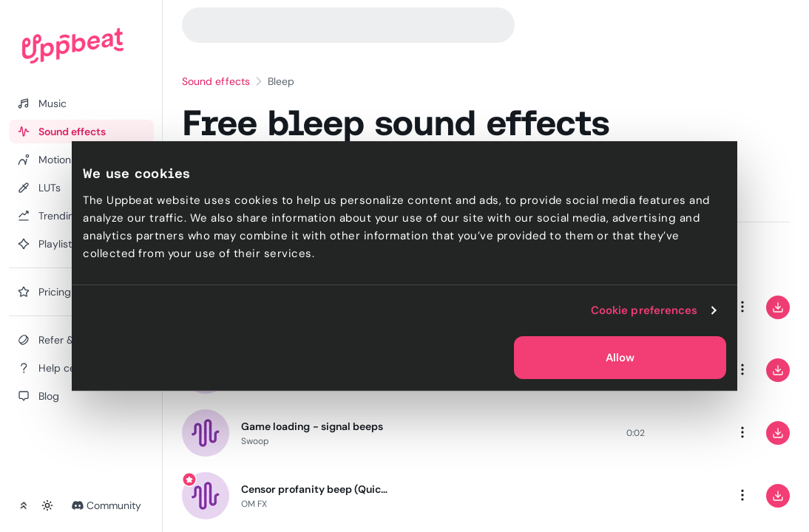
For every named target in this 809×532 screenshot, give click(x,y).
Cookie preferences (644, 310)
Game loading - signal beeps (312, 426)
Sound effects (216, 81)
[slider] (507, 433)
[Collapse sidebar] (24, 505)
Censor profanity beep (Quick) (315, 489)
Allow (620, 358)
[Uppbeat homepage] (73, 46)
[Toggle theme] (47, 505)
